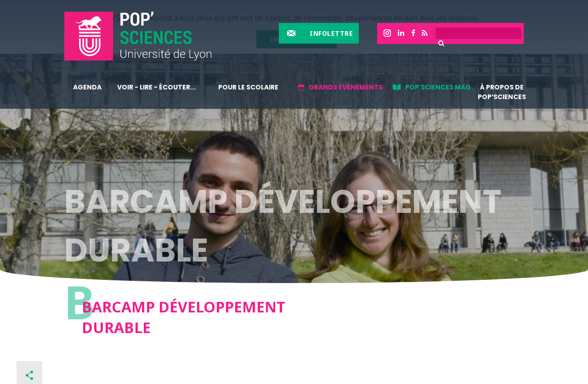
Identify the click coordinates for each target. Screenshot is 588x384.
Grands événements (346, 87)
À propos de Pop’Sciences (502, 92)
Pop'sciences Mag (438, 87)
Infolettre (331, 33)
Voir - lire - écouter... (156, 87)
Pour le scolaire (248, 87)
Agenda (87, 87)
